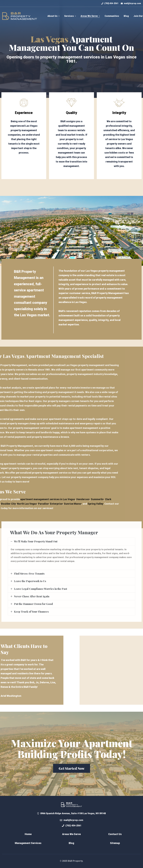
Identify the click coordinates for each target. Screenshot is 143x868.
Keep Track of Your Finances (31, 615)
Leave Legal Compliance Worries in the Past (40, 592)
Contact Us (115, 834)
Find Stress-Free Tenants (29, 576)
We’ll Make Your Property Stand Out (36, 544)
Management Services (28, 843)
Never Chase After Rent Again (32, 599)
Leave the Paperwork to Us (30, 584)
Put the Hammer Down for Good (33, 607)
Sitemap (115, 843)
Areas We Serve (71, 834)
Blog (71, 843)
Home (28, 834)
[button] (72, 768)
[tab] (71, 545)
